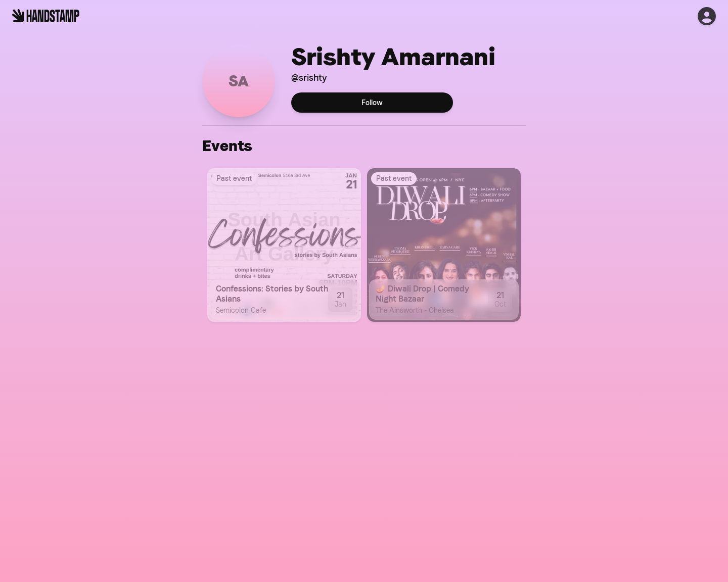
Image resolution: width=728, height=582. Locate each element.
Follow (372, 103)
